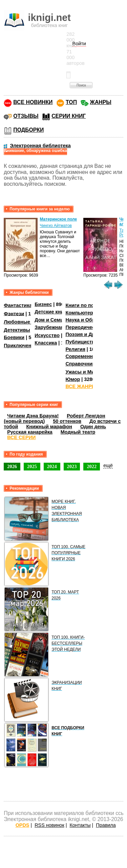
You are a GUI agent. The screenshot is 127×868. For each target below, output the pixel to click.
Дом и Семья (50, 320)
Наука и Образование (91, 320)
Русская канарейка (30, 432)
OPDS (23, 825)
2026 (12, 466)
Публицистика (83, 342)
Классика (46, 343)
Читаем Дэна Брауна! (33, 416)
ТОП (71, 102)
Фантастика (18, 305)
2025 (32, 466)
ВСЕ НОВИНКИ (33, 102)
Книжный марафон (49, 427)
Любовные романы (27, 322)
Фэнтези (14, 313)
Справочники (81, 364)
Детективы (17, 330)
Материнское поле (58, 219)
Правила (106, 825)
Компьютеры (81, 313)
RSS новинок (49, 825)
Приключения (20, 346)
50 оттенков (67, 421)
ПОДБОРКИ (28, 130)
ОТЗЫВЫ (26, 116)
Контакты (80, 825)
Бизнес (43, 304)
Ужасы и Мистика (86, 372)
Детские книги (52, 312)
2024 (52, 466)
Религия (75, 349)
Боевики (14, 337)
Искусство (47, 335)
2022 (92, 466)
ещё (108, 465)
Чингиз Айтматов (56, 226)
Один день (93, 427)
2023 (72, 466)
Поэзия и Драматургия (93, 334)
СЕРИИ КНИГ (69, 116)
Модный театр (78, 432)
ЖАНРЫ (101, 102)
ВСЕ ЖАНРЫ (81, 386)
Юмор (73, 379)
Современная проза (89, 356)
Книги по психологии (91, 305)
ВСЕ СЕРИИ (21, 437)
